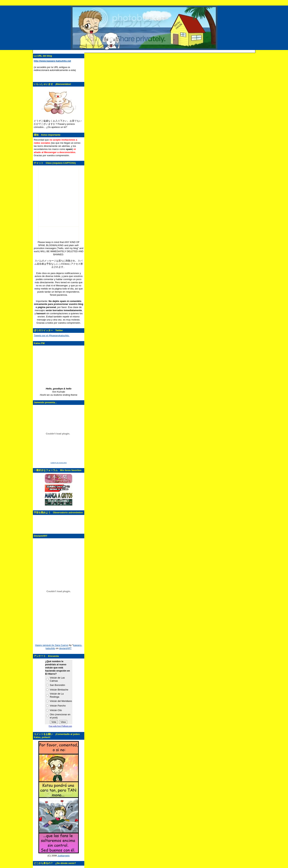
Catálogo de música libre (59, 463)
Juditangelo (64, 856)
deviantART (65, 648)
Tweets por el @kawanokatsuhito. (52, 335)
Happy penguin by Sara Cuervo (52, 645)
